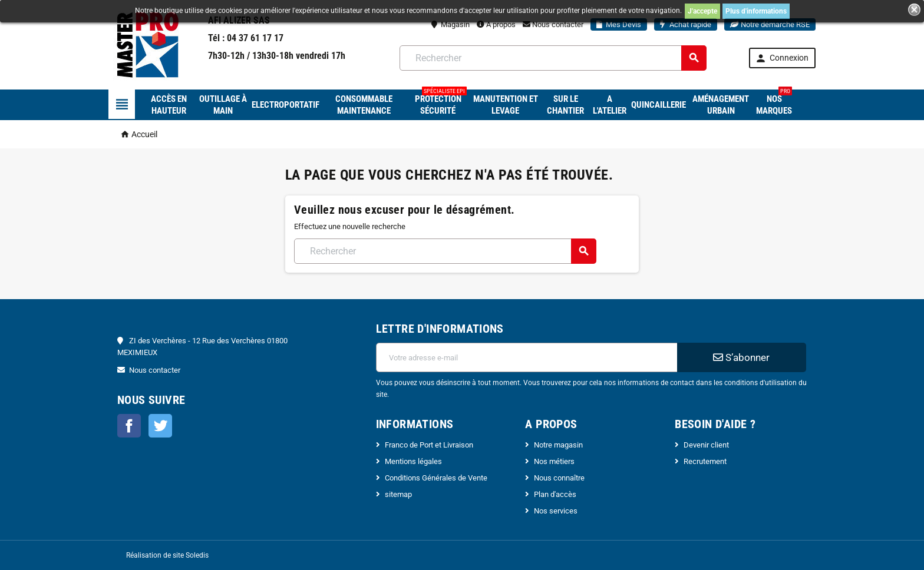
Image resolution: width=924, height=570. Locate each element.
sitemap (398, 494)
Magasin (451, 24)
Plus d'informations (756, 11)
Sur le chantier (565, 105)
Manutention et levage (506, 105)
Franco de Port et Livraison (429, 445)
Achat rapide (686, 24)
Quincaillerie (659, 105)
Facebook (129, 426)
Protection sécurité (441, 103)
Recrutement (705, 461)
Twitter (160, 426)
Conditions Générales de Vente (436, 478)
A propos (496, 24)
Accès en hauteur (169, 105)
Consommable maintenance (364, 105)
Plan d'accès (555, 494)
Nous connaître (559, 478)
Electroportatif (286, 105)
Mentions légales (413, 461)
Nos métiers (554, 461)
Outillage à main (223, 105)
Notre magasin (558, 445)
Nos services (556, 511)
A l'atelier (610, 105)
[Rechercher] (553, 58)
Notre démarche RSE (770, 24)
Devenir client (706, 445)
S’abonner (741, 357)
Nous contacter (553, 24)
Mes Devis (619, 24)
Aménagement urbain (721, 105)
